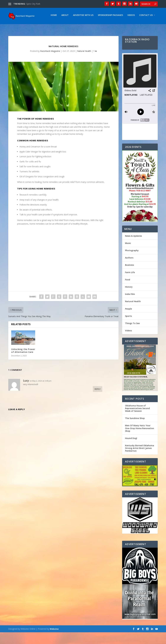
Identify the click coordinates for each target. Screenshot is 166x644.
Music (128, 255)
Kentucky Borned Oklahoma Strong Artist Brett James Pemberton (140, 460)
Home (14, 27)
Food (128, 291)
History (129, 299)
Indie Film (130, 306)
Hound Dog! (131, 450)
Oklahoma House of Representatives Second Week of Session (137, 420)
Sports (128, 328)
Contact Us (106, 27)
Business (129, 277)
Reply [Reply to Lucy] (98, 401)
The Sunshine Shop (135, 430)
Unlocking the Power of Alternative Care (23, 362)
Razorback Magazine (50, 63)
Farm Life (130, 284)
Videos (91, 27)
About (25, 27)
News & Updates (133, 248)
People (128, 320)
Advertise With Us (43, 27)
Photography (132, 262)
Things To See (132, 335)
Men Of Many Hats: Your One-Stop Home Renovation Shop (140, 440)
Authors (129, 269)
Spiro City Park (33, 4)
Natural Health (84, 63)
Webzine (54, 641)
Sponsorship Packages (70, 27)
